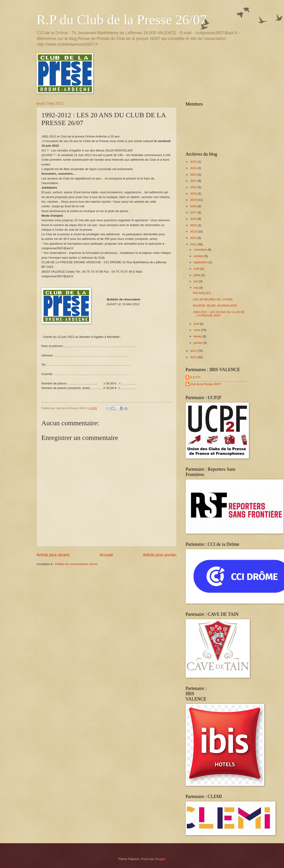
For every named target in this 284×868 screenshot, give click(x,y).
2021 (194, 187)
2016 (194, 219)
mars (197, 330)
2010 (194, 357)
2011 (194, 351)
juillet (197, 275)
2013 (194, 238)
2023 (194, 175)
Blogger (160, 859)
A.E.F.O (195, 377)
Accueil (106, 555)
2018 (194, 206)
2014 (194, 231)
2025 (194, 162)
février (198, 336)
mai (196, 288)
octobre (199, 256)
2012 (194, 244)
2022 (194, 181)
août (197, 269)
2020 (194, 194)
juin (196, 281)
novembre (201, 250)
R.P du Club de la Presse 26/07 (122, 20)
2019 (194, 200)
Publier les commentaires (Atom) (76, 564)
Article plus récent (53, 555)
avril (197, 324)
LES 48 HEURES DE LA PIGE (213, 299)
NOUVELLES (202, 293)
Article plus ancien (160, 555)
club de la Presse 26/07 (206, 384)
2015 (194, 225)
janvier (199, 343)
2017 (194, 212)
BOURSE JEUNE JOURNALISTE (215, 306)
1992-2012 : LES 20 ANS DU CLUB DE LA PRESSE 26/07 (219, 314)
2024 (194, 168)
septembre (201, 262)
